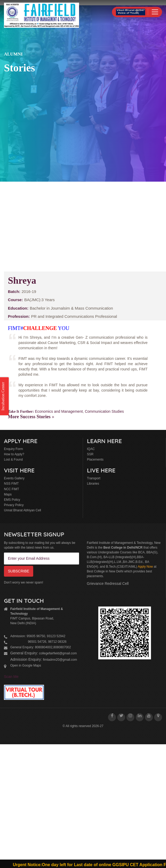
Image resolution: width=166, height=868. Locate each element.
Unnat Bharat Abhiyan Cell (23, 510)
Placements (95, 460)
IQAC (91, 449)
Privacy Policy (14, 505)
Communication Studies (104, 411)
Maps (8, 494)
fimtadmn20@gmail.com (60, 660)
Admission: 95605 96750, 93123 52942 (38, 636)
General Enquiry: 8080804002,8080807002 (41, 647)
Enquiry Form (13, 449)
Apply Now (145, 567)
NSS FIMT (11, 484)
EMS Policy (12, 500)
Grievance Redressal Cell (108, 584)
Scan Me (11, 677)
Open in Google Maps (26, 665)
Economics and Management (59, 411)
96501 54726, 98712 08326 (38, 642)
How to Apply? (14, 454)
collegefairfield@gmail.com (58, 653)
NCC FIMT (11, 489)
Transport (94, 478)
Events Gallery (14, 478)
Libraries (93, 484)
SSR (90, 454)
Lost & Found (13, 460)
